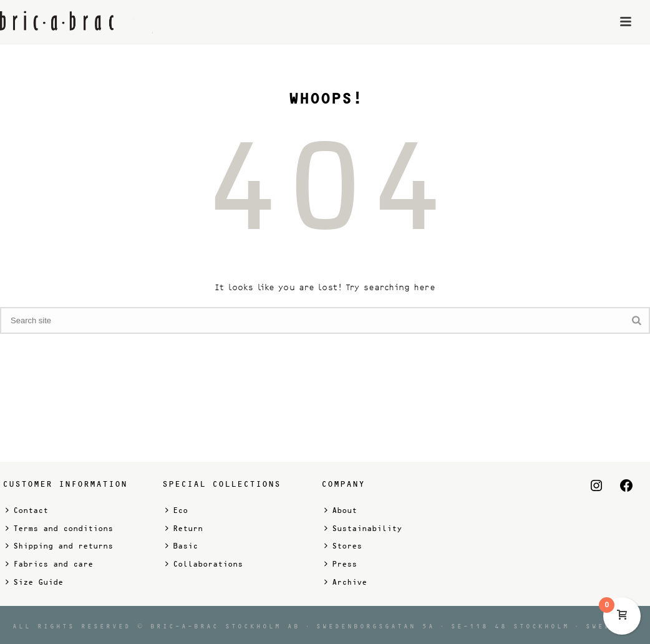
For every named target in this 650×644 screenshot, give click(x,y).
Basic (182, 546)
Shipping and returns (59, 546)
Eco (177, 510)
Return (184, 528)
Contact (27, 510)
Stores (343, 546)
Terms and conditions (59, 528)
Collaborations (204, 564)
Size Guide (34, 582)
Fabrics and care (49, 564)
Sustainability (363, 528)
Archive (346, 582)
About (341, 510)
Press (341, 564)
